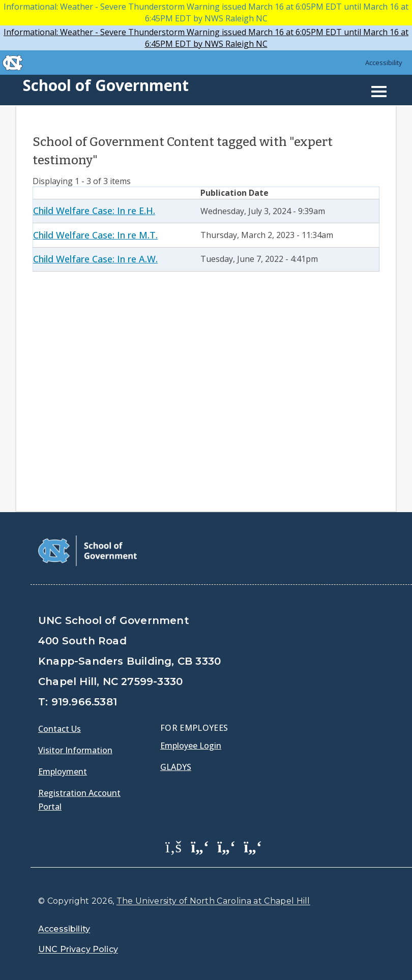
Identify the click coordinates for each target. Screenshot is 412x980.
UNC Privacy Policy (78, 949)
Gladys (176, 767)
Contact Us (60, 729)
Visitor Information (75, 750)
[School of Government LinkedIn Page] (226, 846)
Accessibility (384, 63)
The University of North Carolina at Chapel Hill (213, 901)
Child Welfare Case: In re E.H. (94, 211)
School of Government (106, 85)
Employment (63, 771)
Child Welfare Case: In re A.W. (95, 259)
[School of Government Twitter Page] (200, 846)
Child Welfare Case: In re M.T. (95, 235)
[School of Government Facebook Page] (173, 846)
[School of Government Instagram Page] (253, 846)
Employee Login (191, 746)
